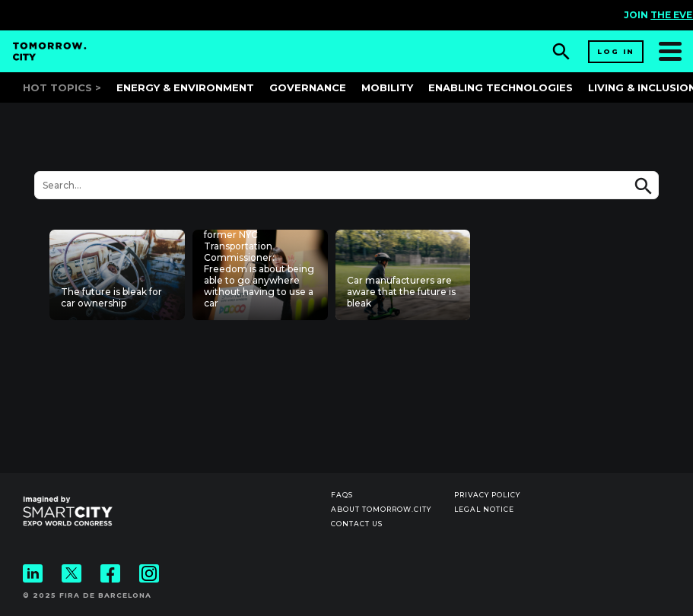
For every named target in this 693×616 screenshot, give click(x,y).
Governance (308, 87)
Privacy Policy (487, 495)
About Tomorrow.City (381, 509)
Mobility (387, 87)
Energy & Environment (185, 87)
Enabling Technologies (501, 87)
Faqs (342, 495)
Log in (616, 51)
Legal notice (484, 509)
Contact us (357, 524)
